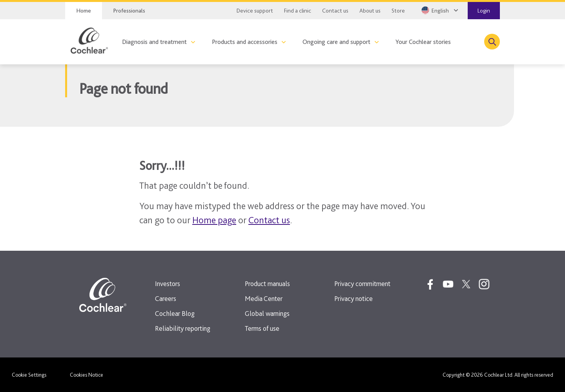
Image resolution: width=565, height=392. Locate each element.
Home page (214, 220)
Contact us (335, 11)
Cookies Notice (87, 375)
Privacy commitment (362, 284)
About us (370, 11)
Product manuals (267, 284)
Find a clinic (298, 11)
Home (84, 11)
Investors (168, 284)
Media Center (264, 298)
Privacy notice (354, 298)
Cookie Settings (29, 375)
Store (398, 11)
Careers (166, 298)
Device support (255, 11)
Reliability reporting (183, 328)
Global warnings (267, 313)
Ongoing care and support (336, 42)
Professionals (129, 11)
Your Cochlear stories (423, 42)
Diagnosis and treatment (154, 42)
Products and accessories (245, 42)
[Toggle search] (492, 42)
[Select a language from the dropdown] (439, 10)
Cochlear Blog (175, 313)
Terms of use (262, 328)
